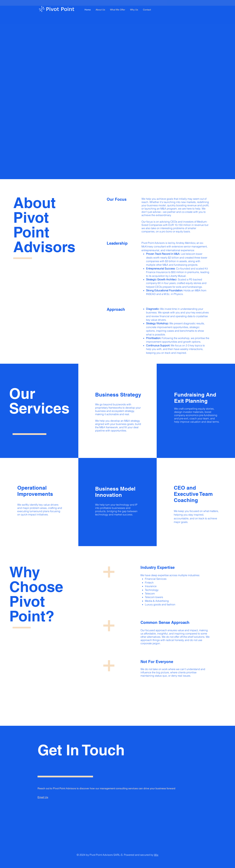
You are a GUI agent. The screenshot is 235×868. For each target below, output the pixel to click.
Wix (156, 855)
